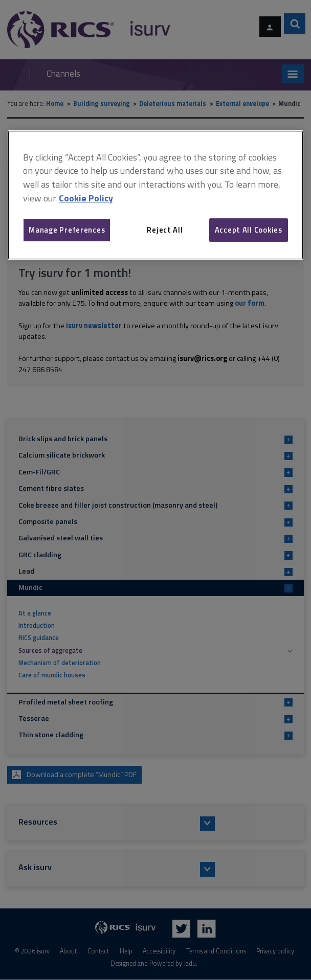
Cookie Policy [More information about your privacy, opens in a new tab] (86, 198)
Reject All (165, 230)
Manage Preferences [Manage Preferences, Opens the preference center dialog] (67, 230)
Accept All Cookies (249, 230)
